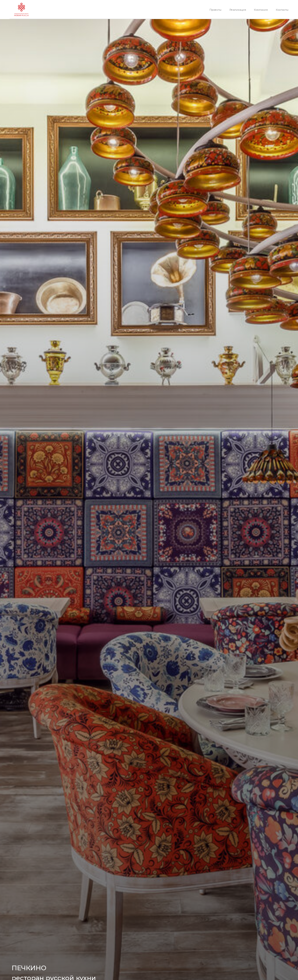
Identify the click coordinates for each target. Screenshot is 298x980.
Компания (261, 10)
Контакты (282, 10)
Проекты (215, 10)
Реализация (238, 10)
